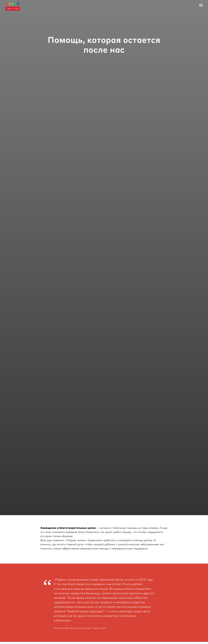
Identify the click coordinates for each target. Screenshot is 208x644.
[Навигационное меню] (201, 5)
